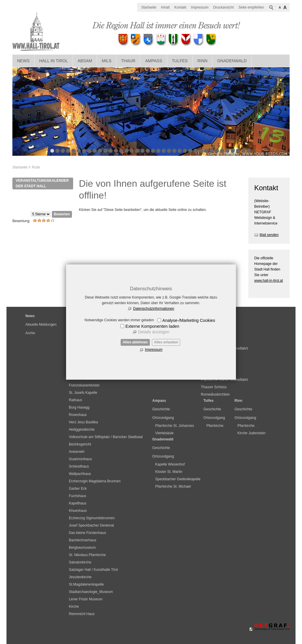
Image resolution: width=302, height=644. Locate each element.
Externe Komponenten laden (152, 326)
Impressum (154, 350)
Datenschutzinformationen (154, 309)
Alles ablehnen (135, 342)
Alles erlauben (166, 342)
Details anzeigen (154, 332)
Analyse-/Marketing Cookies (189, 320)
